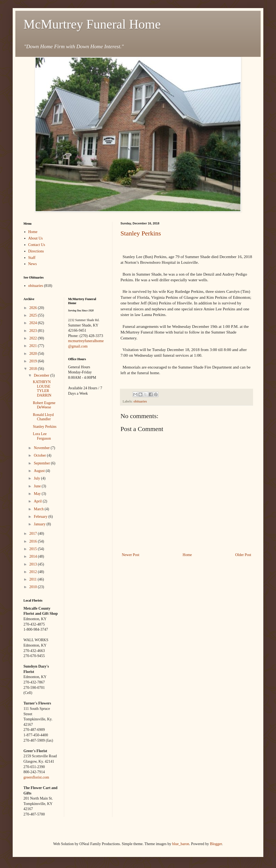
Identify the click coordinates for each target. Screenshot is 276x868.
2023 (34, 331)
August (40, 471)
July (37, 478)
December (42, 375)
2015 (34, 549)
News (33, 264)
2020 (34, 354)
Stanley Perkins (141, 233)
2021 (34, 346)
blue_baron (181, 844)
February (41, 517)
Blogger (216, 844)
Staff (32, 258)
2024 (34, 323)
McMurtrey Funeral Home (92, 24)
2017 (34, 534)
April (38, 501)
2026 (34, 308)
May (38, 494)
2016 (34, 541)
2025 (34, 315)
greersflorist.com (36, 777)
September (42, 463)
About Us (36, 238)
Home (187, 555)
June (38, 486)
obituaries (140, 401)
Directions (36, 251)
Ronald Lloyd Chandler (43, 417)
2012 (34, 572)
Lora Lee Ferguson (42, 436)
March (39, 509)
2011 (34, 579)
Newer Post (131, 555)
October (40, 455)
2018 (34, 369)
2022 (34, 338)
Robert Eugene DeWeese (44, 405)
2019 (34, 361)
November (42, 448)
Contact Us (37, 245)
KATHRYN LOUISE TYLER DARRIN (42, 389)
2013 (34, 564)
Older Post (243, 555)
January (40, 524)
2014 (34, 556)
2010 (34, 587)
